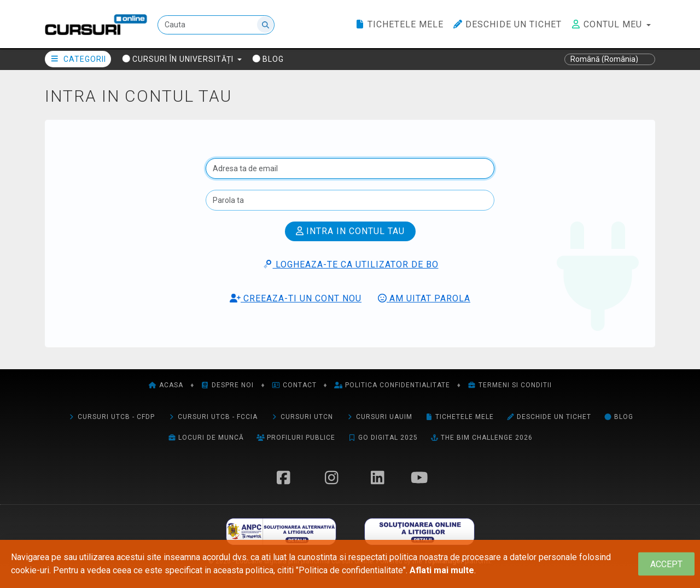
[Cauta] (216, 25)
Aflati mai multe (442, 570)
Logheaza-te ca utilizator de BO (350, 264)
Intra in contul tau (350, 231)
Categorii (78, 59)
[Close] (666, 564)
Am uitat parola (424, 298)
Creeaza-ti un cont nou (296, 298)
